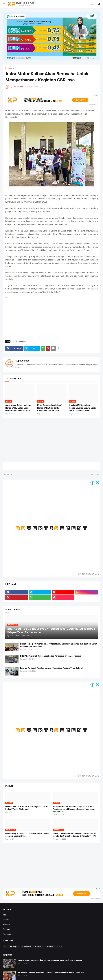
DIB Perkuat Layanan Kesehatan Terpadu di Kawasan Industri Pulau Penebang (51, 972)
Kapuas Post (22, 361)
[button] (4, 4)
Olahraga (7, 929)
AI (5, 946)
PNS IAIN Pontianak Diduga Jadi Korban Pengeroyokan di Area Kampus (51, 656)
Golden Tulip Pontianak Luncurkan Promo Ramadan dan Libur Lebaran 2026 (27, 835)
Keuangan (14, 946)
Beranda (9, 68)
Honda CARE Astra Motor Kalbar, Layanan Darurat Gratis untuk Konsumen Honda (83, 408)
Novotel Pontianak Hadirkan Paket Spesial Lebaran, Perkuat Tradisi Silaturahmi (27, 808)
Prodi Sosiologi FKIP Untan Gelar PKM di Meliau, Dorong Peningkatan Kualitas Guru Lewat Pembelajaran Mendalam (59, 645)
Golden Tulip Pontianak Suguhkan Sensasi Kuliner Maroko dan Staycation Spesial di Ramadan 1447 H (75, 835)
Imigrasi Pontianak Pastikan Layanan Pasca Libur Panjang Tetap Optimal (51, 668)
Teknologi (7, 934)
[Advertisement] (51, 318)
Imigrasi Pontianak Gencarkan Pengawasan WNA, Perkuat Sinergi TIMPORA (50, 960)
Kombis (6, 920)
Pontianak (39, 946)
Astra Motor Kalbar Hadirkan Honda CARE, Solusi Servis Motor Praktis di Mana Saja (18, 408)
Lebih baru (9, 475)
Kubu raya (27, 946)
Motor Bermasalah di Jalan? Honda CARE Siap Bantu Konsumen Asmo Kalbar (50, 408)
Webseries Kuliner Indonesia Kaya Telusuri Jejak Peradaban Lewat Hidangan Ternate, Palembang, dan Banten (74, 809)
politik (59, 946)
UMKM (50, 946)
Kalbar (5, 915)
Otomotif (22, 341)
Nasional (6, 924)
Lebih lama (94, 475)
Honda (17, 68)
